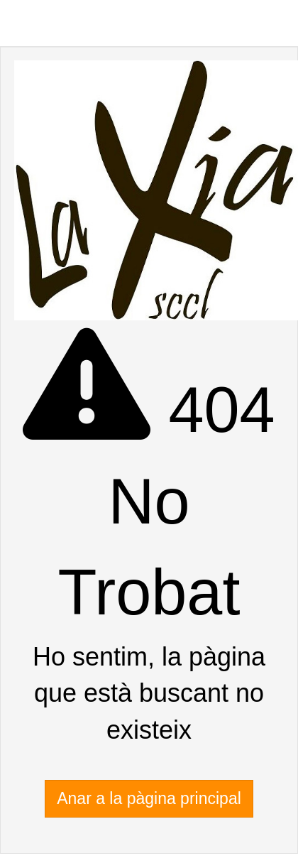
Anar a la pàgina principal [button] (149, 798)
